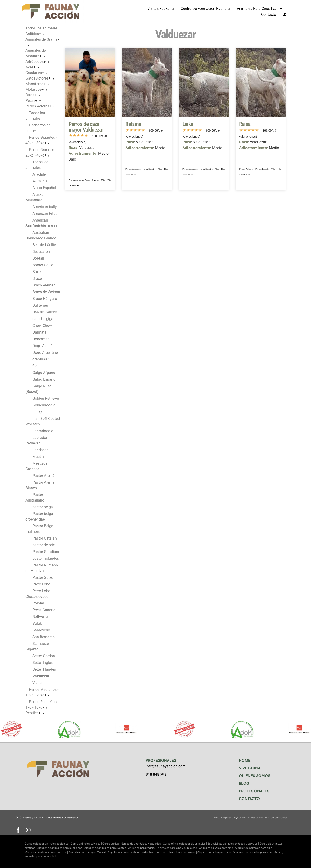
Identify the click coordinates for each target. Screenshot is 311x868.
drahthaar (40, 359)
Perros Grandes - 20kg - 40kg (98, 180)
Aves (29, 67)
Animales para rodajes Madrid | (88, 852)
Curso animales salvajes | (87, 844)
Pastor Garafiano (46, 552)
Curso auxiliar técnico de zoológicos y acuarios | (133, 844)
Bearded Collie (44, 245)
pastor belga (43, 507)
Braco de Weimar (46, 292)
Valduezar (75, 186)
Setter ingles (43, 663)
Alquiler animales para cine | (215, 852)
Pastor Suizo (43, 577)
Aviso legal (282, 817)
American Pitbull (46, 214)
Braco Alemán (44, 285)
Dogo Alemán (44, 346)
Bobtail (38, 258)
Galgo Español (44, 379)
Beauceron (41, 252)
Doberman (41, 339)
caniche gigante (45, 319)
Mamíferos (34, 84)
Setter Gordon (44, 656)
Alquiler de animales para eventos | (106, 848)
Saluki (38, 623)
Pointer (38, 603)
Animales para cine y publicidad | (178, 848)
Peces (30, 101)
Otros (30, 95)
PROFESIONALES (254, 791)
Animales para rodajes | (143, 848)
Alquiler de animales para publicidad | (61, 848)
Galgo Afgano (44, 373)
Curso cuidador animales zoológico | (48, 844)
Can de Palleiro (45, 312)
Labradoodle (43, 431)
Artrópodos (35, 62)
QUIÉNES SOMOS (255, 776)
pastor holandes (46, 558)
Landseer (40, 450)
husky (37, 412)
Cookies (241, 817)
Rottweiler (41, 617)
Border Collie (43, 265)
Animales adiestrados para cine (252, 852)
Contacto (269, 14)
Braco (37, 278)
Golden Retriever (46, 398)
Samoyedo (41, 630)
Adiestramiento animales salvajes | (47, 852)
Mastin (38, 457)
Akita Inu (40, 181)
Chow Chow (42, 326)
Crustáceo (34, 73)
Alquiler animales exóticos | (125, 852)
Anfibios (32, 34)
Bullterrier (40, 305)
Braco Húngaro (45, 299)
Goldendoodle (44, 405)
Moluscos (33, 89)
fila (35, 366)
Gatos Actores (37, 78)
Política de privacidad (225, 817)
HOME (245, 760)
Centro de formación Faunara (205, 8)
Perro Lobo (41, 584)
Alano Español (44, 188)
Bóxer (37, 272)
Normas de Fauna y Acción (261, 817)
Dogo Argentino (45, 352)
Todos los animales (41, 28)
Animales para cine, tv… (260, 9)
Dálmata (40, 332)
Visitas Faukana (161, 8)
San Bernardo (44, 637)
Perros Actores (37, 106)
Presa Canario (44, 610)
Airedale (39, 174)
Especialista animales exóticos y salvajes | (234, 844)
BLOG (244, 783)
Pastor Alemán (44, 476)
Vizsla (37, 683)
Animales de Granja (41, 39)
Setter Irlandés (44, 669)
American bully (45, 207)
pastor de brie (44, 545)
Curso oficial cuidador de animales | (185, 844)
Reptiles (32, 713)
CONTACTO (249, 799)
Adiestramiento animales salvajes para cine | (170, 852)
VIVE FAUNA (250, 768)
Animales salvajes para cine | (217, 848)
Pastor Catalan (45, 538)
